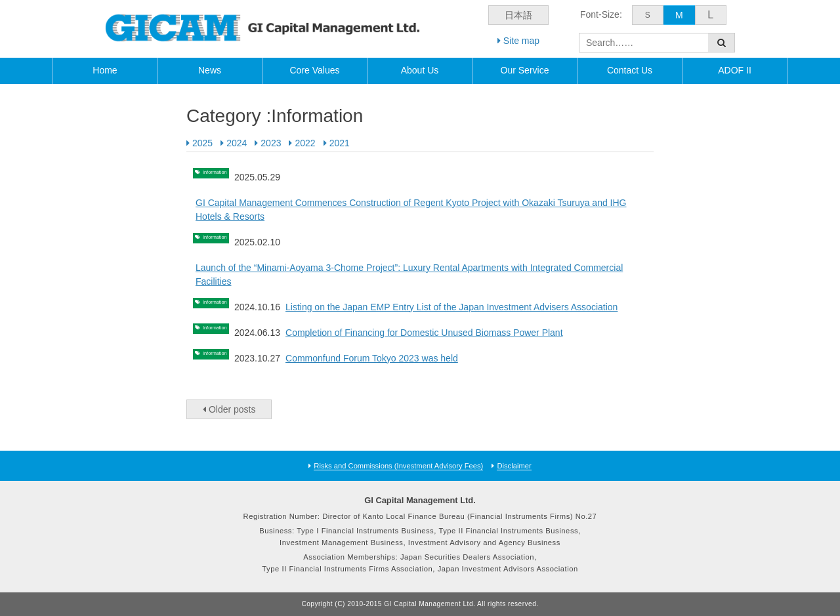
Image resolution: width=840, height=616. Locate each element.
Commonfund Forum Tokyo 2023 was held (392, 358)
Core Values (314, 70)
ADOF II (735, 70)
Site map (518, 41)
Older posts (229, 409)
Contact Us (630, 70)
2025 (202, 143)
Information (224, 176)
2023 (271, 143)
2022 (305, 143)
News (210, 70)
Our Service (525, 70)
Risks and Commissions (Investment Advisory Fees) (398, 466)
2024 (237, 143)
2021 (340, 143)
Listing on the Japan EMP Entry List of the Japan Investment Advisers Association (472, 307)
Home (105, 70)
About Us (420, 70)
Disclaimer (514, 466)
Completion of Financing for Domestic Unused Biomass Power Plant (445, 333)
